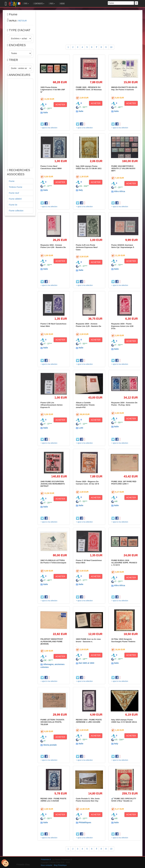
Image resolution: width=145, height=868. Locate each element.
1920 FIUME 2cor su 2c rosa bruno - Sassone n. (88, 640)
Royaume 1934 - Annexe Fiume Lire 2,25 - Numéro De (89, 325)
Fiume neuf (14, 193)
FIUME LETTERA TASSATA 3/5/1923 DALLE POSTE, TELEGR (52, 722)
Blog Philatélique (60, 865)
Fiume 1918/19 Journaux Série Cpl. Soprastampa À (123, 246)
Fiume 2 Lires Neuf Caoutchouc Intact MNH (51, 167)
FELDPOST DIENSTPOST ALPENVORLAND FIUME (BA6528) (52, 641)
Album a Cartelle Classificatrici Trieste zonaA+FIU (85, 405)
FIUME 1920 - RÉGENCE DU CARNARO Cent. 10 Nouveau (89, 88)
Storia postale (50, 745)
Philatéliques (85, 822)
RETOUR (23, 21)
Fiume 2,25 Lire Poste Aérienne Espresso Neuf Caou (87, 247)
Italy (81, 190)
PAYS (52, 4)
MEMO (62, 4)
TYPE (26, 4)
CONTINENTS (39, 4)
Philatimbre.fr (46, 860)
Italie (46, 112)
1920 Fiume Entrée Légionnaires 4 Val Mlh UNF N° (53, 90)
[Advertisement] (20, 123)
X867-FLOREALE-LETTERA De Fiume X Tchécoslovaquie (53, 561)
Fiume (12, 181)
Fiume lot (13, 205)
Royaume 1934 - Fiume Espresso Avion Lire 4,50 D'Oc (122, 326)
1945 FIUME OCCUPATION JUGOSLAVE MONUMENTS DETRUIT (53, 484)
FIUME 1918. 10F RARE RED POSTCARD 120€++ (124, 483)
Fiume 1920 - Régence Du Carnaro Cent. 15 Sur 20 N (87, 483)
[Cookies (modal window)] (5, 863)
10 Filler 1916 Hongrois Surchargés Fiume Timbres (123, 640)
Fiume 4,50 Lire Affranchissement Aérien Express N (51, 405)
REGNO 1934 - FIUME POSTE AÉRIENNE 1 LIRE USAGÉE (89, 721)
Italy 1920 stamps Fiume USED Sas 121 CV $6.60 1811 (89, 167)
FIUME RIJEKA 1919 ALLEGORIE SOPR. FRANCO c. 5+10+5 (124, 563)
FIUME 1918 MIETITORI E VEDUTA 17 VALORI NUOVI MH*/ (123, 169)
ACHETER (60, 105)
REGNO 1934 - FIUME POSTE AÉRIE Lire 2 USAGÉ (53, 800)
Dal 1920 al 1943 (86, 663)
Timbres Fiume (16, 187)
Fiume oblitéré (15, 199)
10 (111, 47)
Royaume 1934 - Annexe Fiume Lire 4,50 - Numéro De (53, 246)
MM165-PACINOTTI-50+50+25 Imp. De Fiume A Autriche (124, 88)
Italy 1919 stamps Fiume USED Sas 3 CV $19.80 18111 (124, 721)
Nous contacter (47, 865)
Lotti (81, 428)
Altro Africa (120, 191)
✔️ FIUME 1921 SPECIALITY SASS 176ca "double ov (124, 800)
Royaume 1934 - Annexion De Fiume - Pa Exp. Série (124, 404)
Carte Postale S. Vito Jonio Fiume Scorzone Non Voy (88, 800)
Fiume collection (16, 211)
